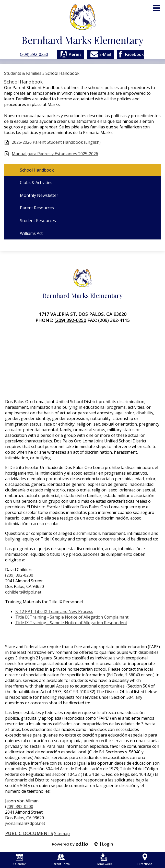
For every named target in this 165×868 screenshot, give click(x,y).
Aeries (71, 54)
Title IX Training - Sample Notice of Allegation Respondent (71, 623)
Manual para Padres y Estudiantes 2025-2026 (55, 154)
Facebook (130, 54)
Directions (145, 860)
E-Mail (100, 54)
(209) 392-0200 (19, 575)
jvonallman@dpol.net (25, 823)
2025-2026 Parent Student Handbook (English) (56, 142)
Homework (104, 860)
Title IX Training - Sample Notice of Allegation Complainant (72, 617)
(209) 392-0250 (34, 54)
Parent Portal (61, 860)
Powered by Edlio (70, 844)
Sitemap (62, 834)
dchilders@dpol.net (23, 592)
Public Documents (29, 833)
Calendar (19, 860)
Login (103, 844)
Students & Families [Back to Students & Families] (23, 73)
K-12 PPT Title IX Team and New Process (54, 611)
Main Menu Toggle (156, 8)
